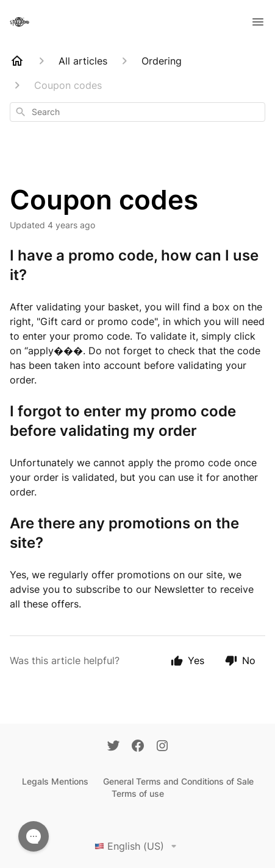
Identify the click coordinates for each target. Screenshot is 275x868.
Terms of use (138, 793)
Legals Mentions (55, 781)
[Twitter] (113, 747)
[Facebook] (138, 747)
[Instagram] (162, 747)
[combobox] (137, 112)
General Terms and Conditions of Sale (178, 781)
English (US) (138, 846)
